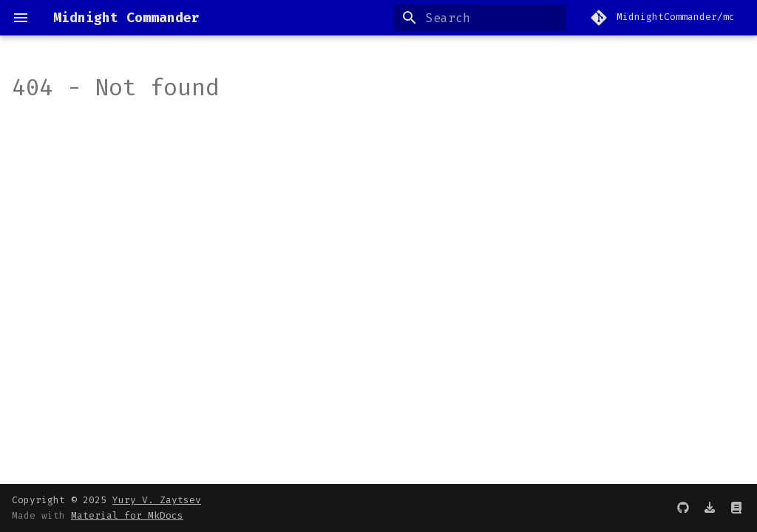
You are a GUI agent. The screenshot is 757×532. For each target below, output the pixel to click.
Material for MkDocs (127, 515)
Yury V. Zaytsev (157, 500)
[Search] (480, 18)
